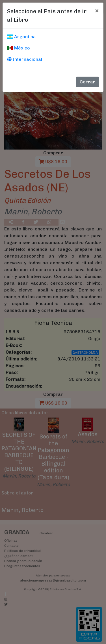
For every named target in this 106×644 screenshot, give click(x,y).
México (19, 48)
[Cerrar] (97, 10)
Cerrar (87, 82)
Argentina (21, 37)
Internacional (25, 59)
